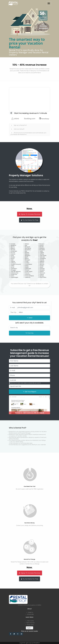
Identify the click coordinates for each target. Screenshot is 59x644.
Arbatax (13, 257)
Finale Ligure (29, 271)
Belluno (27, 254)
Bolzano (42, 244)
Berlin (27, 257)
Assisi (12, 260)
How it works (30, 621)
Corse (27, 261)
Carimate (42, 257)
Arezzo (12, 258)
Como (12, 276)
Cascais (42, 260)
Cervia (12, 267)
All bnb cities (30, 614)
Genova (42, 264)
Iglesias (42, 276)
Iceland (42, 274)
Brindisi (42, 247)
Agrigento (13, 245)
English (29, 628)
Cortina (27, 263)
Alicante (13, 250)
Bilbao (27, 258)
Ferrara (27, 270)
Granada (42, 269)
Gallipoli (42, 261)
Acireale (13, 244)
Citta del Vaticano (16, 271)
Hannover (42, 273)
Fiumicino (28, 274)
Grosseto (42, 270)
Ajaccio (13, 247)
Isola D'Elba (43, 277)
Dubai (27, 266)
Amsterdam (14, 251)
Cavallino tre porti (16, 264)
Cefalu (12, 266)
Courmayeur (29, 264)
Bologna (27, 260)
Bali (26, 245)
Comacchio (14, 274)
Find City (30, 333)
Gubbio (42, 271)
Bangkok (28, 247)
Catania (13, 261)
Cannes (42, 254)
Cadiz (41, 251)
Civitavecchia (14, 273)
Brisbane (42, 248)
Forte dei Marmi (29, 276)
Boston (42, 245)
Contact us (30, 612)
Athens (27, 244)
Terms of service (30, 623)
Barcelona (28, 248)
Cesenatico (14, 269)
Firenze (27, 273)
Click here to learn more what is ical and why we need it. (25, 383)
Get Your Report (30, 392)
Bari (26, 251)
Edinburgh (28, 269)
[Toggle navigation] (49, 3)
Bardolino (28, 250)
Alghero (13, 248)
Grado (41, 267)
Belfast (27, 253)
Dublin (27, 267)
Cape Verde (43, 256)
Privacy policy (30, 625)
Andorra (13, 254)
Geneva (42, 263)
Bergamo (28, 256)
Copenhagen (14, 277)
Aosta (12, 256)
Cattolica (13, 263)
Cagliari (42, 253)
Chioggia (13, 270)
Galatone (28, 277)
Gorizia (41, 266)
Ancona (13, 253)
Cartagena (43, 258)
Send (30, 318)
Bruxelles (42, 250)
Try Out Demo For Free (30, 220)
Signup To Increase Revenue (30, 214)
